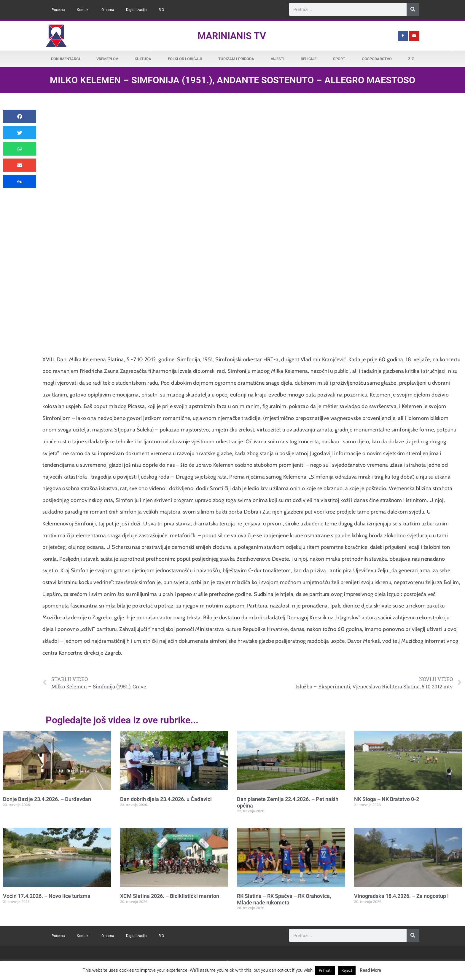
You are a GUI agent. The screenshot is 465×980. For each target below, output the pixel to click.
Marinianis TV (232, 36)
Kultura (143, 59)
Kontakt (83, 10)
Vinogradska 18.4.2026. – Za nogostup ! (401, 896)
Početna (58, 10)
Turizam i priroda (236, 59)
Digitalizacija (136, 10)
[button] (20, 116)
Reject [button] (347, 970)
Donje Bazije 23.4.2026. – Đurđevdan (47, 799)
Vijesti (278, 59)
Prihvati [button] (325, 970)
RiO (161, 10)
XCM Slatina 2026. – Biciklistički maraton (170, 896)
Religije (309, 59)
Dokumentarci (66, 59)
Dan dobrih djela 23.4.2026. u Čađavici (166, 799)
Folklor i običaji (185, 59)
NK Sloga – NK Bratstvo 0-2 (387, 799)
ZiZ (411, 59)
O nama (108, 10)
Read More (370, 970)
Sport (339, 59)
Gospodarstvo (377, 59)
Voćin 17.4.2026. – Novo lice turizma (47, 896)
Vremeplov (107, 59)
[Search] (413, 9)
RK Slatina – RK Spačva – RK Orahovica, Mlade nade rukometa (284, 899)
